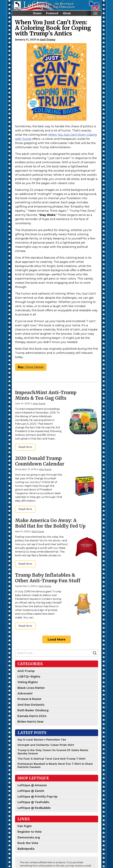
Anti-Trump (48, 39)
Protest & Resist (29, 699)
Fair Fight (25, 826)
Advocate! (25, 693)
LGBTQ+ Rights (29, 677)
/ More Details (31, 367)
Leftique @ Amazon (32, 785)
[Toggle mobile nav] (95, 13)
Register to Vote (30, 832)
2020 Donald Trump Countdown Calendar (40, 461)
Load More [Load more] (56, 639)
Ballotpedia (26, 849)
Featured (52, 13)
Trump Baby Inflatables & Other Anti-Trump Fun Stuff (48, 578)
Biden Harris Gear (31, 722)
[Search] (95, 653)
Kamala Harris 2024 (32, 716)
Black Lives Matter (31, 688)
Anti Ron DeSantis (31, 705)
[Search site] (53, 653)
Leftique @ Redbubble (34, 808)
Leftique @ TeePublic (33, 802)
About (67, 13)
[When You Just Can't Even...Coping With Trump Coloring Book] (57, 82)
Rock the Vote (28, 843)
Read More (25, 447)
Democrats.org (29, 837)
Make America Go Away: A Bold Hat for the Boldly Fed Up (50, 523)
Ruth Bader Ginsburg (33, 710)
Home (37, 13)
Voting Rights (28, 682)
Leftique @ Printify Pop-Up (37, 797)
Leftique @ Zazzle (31, 791)
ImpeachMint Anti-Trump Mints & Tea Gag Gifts (46, 395)
